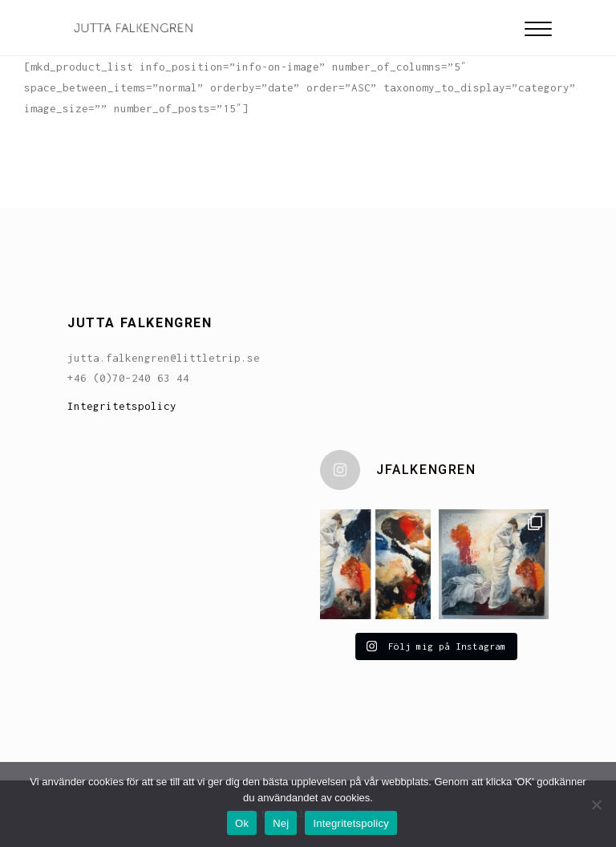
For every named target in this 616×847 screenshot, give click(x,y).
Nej (281, 823)
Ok (242, 823)
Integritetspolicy (122, 406)
